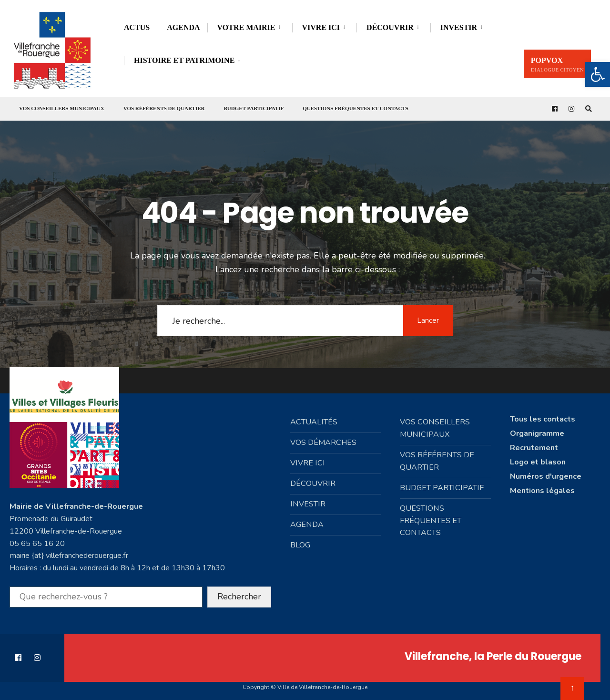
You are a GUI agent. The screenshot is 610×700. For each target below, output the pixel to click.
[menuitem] (250, 26)
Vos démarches (323, 439)
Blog (300, 541)
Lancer (427, 317)
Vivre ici (321, 27)
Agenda (183, 27)
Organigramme (537, 430)
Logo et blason (538, 458)
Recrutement (534, 444)
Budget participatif (254, 108)
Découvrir (390, 27)
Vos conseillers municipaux (62, 108)
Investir (459, 27)
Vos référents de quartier (164, 108)
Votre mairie (246, 27)
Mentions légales (542, 487)
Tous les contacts (543, 415)
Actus (137, 27)
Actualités (314, 418)
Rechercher (239, 590)
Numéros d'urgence (546, 473)
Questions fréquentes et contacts (356, 108)
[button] (598, 74)
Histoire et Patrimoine (184, 60)
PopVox (557, 64)
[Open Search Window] (587, 109)
